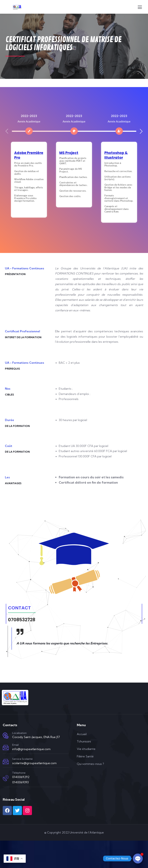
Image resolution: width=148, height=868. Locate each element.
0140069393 (20, 782)
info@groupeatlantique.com (31, 749)
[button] (141, 131)
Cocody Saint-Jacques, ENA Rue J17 (36, 737)
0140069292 (21, 777)
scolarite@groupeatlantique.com (34, 763)
